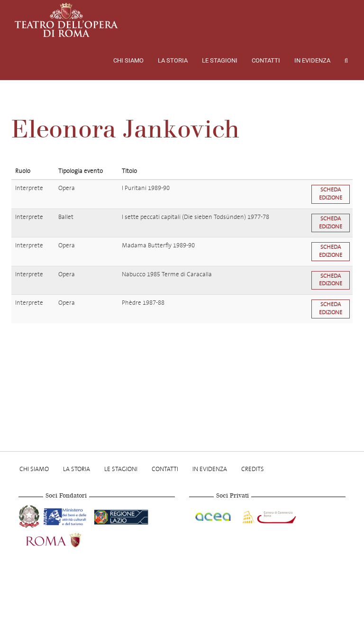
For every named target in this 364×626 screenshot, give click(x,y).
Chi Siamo (128, 60)
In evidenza (312, 60)
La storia (173, 60)
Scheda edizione (331, 194)
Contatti (266, 60)
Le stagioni (220, 60)
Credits (253, 469)
